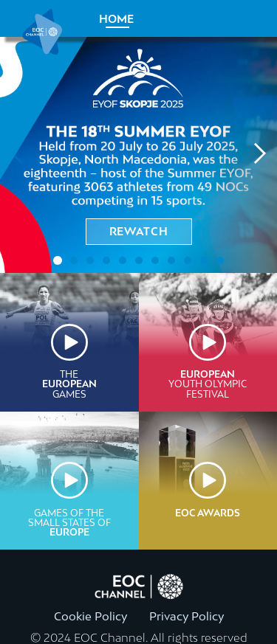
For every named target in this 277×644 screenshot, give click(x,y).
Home (116, 19)
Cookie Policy (90, 616)
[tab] (58, 260)
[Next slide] (259, 155)
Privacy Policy (187, 616)
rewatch (139, 231)
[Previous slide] (18, 155)
